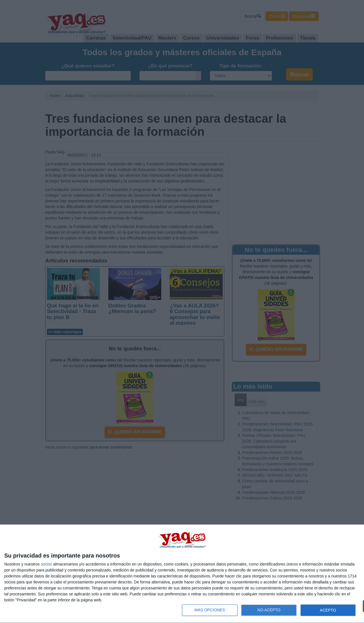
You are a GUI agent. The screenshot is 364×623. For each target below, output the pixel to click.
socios (46, 564)
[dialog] (182, 574)
